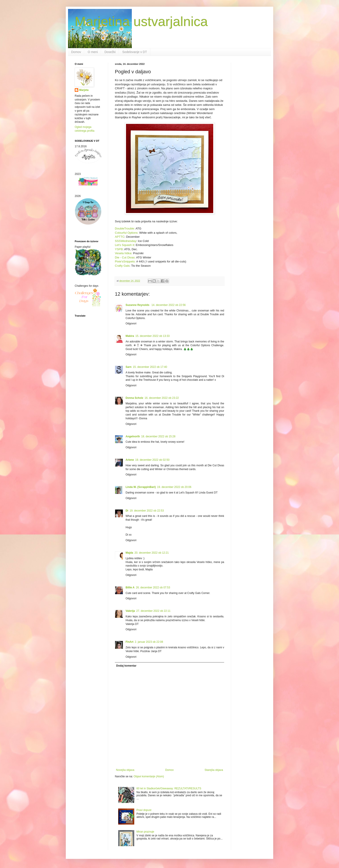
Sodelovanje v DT (135, 52)
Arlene (130, 460)
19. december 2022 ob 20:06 (174, 487)
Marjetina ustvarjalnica (141, 21)
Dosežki (110, 52)
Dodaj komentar (126, 666)
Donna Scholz (134, 398)
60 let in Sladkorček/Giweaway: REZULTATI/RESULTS (169, 788)
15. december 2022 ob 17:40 (150, 367)
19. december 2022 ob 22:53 (147, 511)
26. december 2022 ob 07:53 (153, 588)
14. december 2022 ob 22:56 (168, 305)
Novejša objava (125, 770)
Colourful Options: (127, 233)
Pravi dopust (144, 810)
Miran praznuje (145, 832)
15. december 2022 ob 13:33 (152, 336)
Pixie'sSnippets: (125, 261)
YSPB (119, 249)
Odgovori (131, 323)
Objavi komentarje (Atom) (149, 776)
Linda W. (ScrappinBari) (141, 487)
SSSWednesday (126, 241)
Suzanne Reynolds (138, 305)
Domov (76, 52)
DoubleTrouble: (125, 228)
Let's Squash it (124, 245)
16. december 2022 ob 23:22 (162, 398)
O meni (93, 52)
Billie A (130, 588)
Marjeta (84, 90)
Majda (129, 553)
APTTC (120, 237)
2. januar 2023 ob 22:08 (149, 642)
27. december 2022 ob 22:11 (153, 611)
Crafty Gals (122, 266)
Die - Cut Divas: (125, 257)
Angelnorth (133, 436)
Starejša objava (214, 770)
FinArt (129, 642)
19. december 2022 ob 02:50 (152, 460)
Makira (130, 336)
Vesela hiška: (124, 253)
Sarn (129, 367)
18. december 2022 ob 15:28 (158, 436)
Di (127, 511)
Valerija (130, 611)
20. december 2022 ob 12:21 (152, 553)
